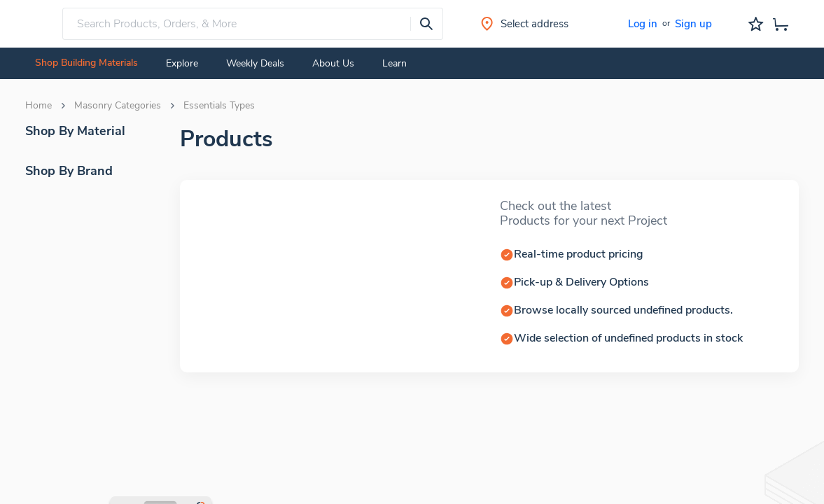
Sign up (693, 24)
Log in (643, 24)
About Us (333, 63)
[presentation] (426, 24)
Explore (182, 63)
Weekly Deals (255, 63)
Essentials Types (219, 106)
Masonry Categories (118, 106)
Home (39, 106)
